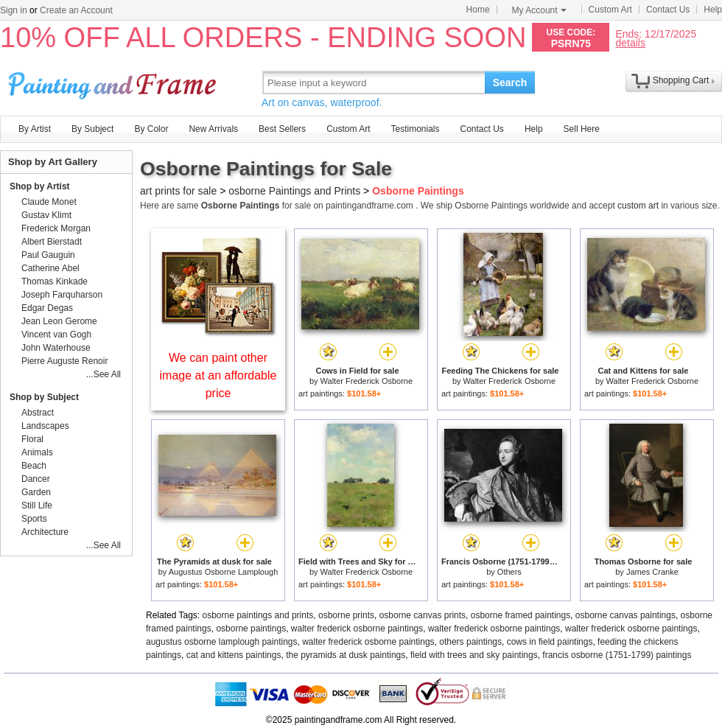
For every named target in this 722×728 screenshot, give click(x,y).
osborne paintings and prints (258, 615)
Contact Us (668, 10)
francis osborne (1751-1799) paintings (617, 655)
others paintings (470, 642)
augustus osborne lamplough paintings (221, 642)
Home (478, 10)
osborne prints (346, 615)
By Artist (35, 129)
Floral (32, 439)
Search (510, 83)
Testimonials (415, 129)
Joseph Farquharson (62, 295)
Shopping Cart (681, 80)
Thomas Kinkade (55, 281)
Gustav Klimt (46, 215)
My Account (539, 10)
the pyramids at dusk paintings (346, 655)
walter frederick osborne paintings (357, 629)
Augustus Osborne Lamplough (224, 572)
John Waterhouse (56, 348)
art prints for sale (178, 191)
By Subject (92, 129)
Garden (36, 492)
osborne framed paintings (521, 615)
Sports (34, 519)
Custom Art (610, 10)
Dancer (36, 479)
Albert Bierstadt (52, 242)
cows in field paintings (550, 642)
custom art (638, 206)
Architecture (45, 532)
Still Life (37, 505)
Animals (37, 452)
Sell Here (582, 129)
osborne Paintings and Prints (294, 191)
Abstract (38, 413)
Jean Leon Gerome (59, 321)
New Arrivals (213, 129)
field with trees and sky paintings (474, 655)
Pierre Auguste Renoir (64, 361)
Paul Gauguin (48, 255)
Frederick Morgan (56, 228)
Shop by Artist (40, 186)
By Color (151, 129)
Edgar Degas (47, 308)
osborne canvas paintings (625, 615)
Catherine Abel (50, 268)
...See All (104, 374)
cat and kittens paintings (234, 655)
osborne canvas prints (423, 615)
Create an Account (76, 10)
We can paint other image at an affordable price (218, 375)
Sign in (14, 10)
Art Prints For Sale (114, 82)
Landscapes (45, 426)
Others (509, 572)
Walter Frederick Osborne (367, 381)
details (630, 42)
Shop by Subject (44, 397)
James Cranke (652, 572)
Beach (34, 466)
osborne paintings (251, 629)
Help (713, 10)
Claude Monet (49, 202)
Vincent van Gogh (56, 335)
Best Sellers (282, 129)
